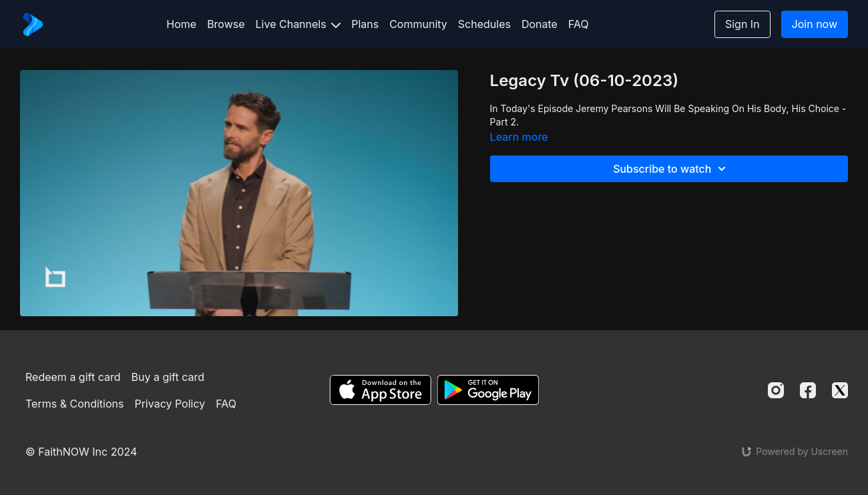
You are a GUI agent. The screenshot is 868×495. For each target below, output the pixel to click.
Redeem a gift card (73, 377)
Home (181, 24)
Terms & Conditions (74, 404)
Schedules (484, 24)
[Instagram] (776, 390)
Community (418, 24)
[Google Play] (488, 390)
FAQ (579, 24)
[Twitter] (840, 390)
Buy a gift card (168, 377)
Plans (365, 24)
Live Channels (298, 24)
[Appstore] (380, 390)
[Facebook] (808, 390)
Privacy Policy (170, 404)
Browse (226, 24)
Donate (539, 24)
